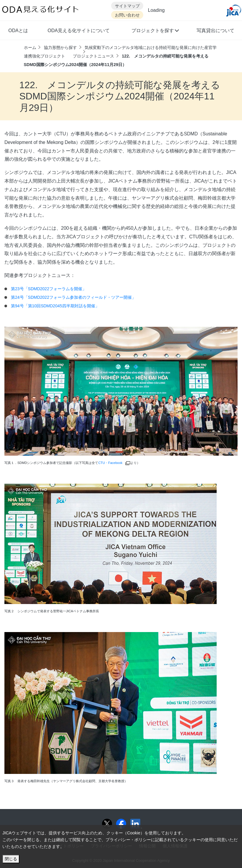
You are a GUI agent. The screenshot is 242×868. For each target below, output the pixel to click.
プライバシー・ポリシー (128, 840)
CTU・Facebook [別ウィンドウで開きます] (114, 463)
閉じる (11, 859)
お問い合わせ (127, 15)
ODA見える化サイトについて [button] (79, 31)
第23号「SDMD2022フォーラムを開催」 (49, 289)
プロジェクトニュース (93, 56)
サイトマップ (127, 6)
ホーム (30, 47)
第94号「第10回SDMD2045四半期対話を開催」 (55, 306)
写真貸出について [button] (215, 31)
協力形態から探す (60, 47)
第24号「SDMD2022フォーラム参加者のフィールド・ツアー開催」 (73, 297)
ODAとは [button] (18, 31)
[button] (155, 31)
